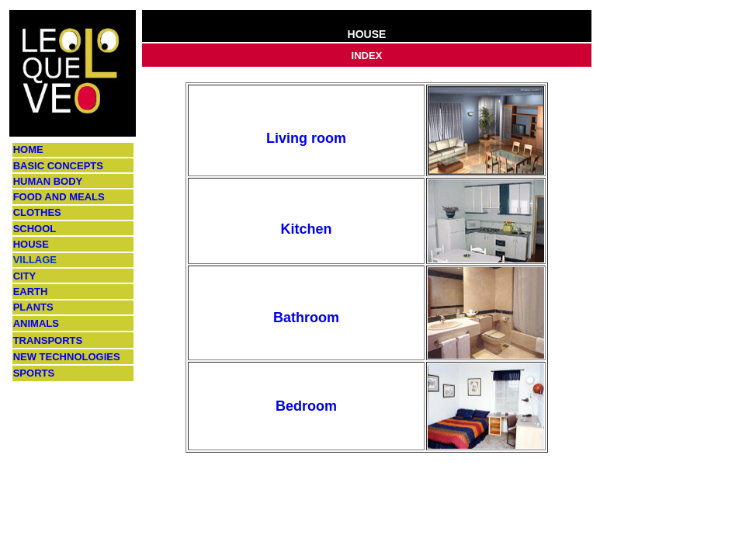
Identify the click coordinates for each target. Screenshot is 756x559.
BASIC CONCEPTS (58, 166)
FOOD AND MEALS (59, 197)
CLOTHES (37, 212)
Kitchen (306, 229)
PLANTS (33, 307)
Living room (306, 138)
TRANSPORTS (48, 340)
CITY (25, 276)
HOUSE (31, 244)
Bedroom (306, 406)
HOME (28, 149)
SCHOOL (35, 229)
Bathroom (306, 318)
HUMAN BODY (48, 181)
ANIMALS (36, 323)
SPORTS (34, 373)
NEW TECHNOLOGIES (67, 357)
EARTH (31, 292)
